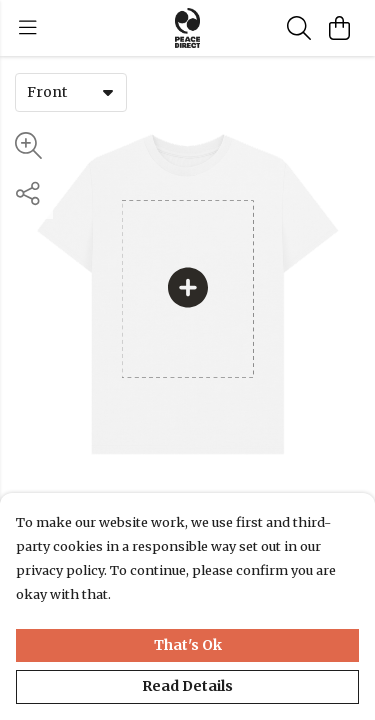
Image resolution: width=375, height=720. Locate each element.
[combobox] (71, 92)
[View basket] (339, 28)
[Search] (299, 28)
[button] (108, 92)
